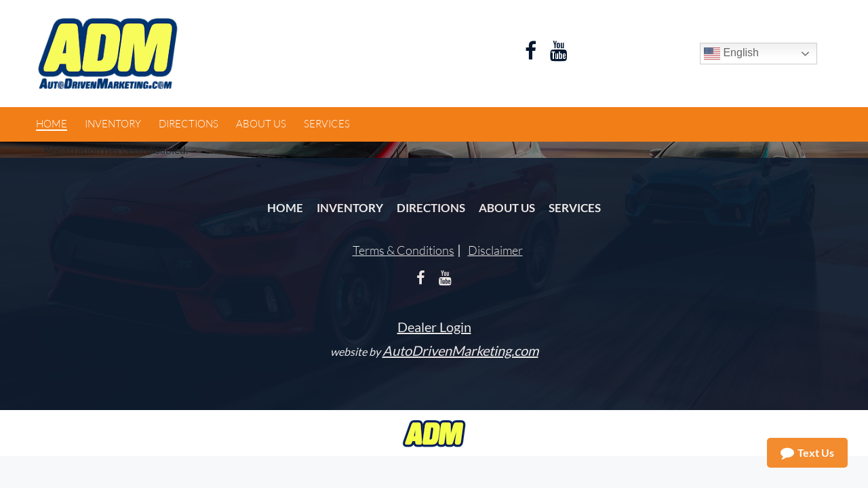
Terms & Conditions (403, 250)
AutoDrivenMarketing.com (460, 350)
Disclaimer (495, 250)
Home (285, 208)
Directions (431, 208)
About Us (507, 208)
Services (575, 208)
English (731, 54)
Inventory (350, 208)
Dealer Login (434, 327)
